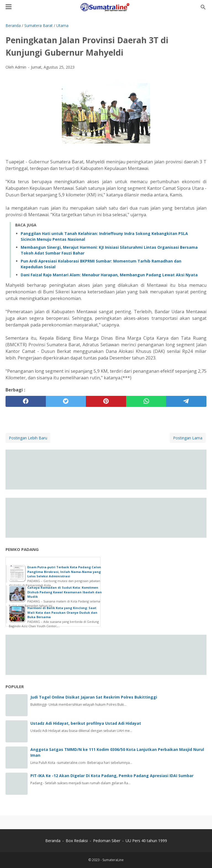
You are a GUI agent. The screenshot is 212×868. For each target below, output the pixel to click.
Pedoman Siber (107, 841)
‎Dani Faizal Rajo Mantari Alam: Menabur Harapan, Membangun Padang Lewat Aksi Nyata (109, 275)
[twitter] (66, 401)
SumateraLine (113, 860)
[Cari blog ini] (203, 7)
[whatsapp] (146, 401)
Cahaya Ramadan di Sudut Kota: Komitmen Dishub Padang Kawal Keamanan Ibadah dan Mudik (65, 592)
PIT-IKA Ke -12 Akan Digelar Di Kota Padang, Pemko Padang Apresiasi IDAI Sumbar (112, 776)
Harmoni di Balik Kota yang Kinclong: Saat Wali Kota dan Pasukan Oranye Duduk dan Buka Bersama (62, 612)
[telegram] (186, 401)
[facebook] (26, 401)
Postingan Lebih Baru (28, 438)
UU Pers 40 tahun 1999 (146, 841)
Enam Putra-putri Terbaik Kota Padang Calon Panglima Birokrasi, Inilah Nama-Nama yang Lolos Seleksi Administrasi (64, 572)
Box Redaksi (77, 841)
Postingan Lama (188, 438)
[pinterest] (106, 401)
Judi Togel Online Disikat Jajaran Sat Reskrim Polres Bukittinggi (94, 697)
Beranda (53, 841)
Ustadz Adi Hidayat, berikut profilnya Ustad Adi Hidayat (86, 723)
